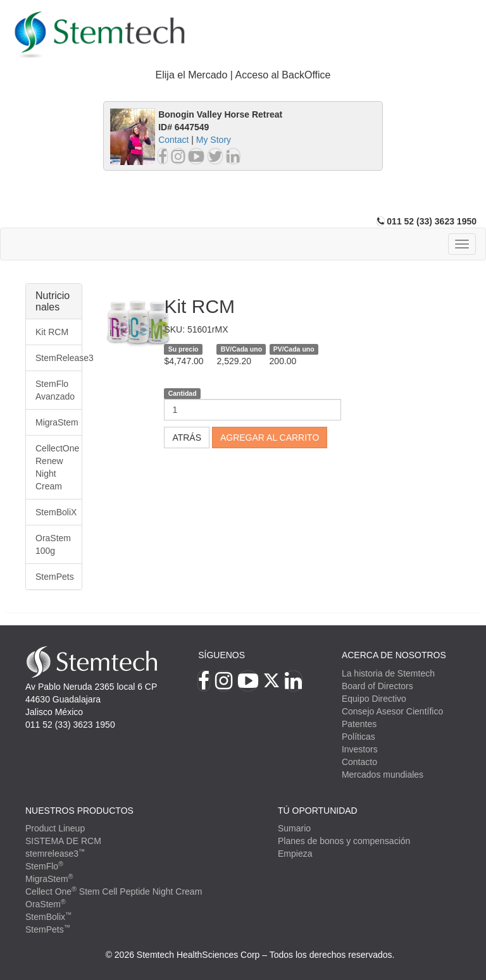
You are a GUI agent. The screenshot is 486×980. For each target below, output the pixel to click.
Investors (360, 749)
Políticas (358, 737)
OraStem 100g (53, 544)
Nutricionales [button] (53, 301)
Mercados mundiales (383, 775)
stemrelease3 (55, 854)
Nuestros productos (79, 811)
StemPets (55, 577)
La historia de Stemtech (388, 673)
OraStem (46, 904)
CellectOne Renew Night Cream (57, 467)
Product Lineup (55, 828)
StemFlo (44, 866)
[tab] (243, 76)
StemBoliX (56, 512)
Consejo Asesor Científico (392, 711)
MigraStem (57, 422)
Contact (173, 140)
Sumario (294, 828)
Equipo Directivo (374, 699)
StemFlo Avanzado (55, 390)
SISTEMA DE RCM (63, 841)
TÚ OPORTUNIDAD (318, 811)
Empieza (295, 854)
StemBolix (49, 917)
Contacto (359, 762)
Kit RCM (52, 332)
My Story (214, 140)
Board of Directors (377, 686)
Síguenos (221, 655)
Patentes (359, 724)
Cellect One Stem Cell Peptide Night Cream (114, 891)
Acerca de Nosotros (394, 655)
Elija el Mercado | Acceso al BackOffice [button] (243, 75)
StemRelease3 (59, 358)
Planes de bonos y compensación (344, 841)
